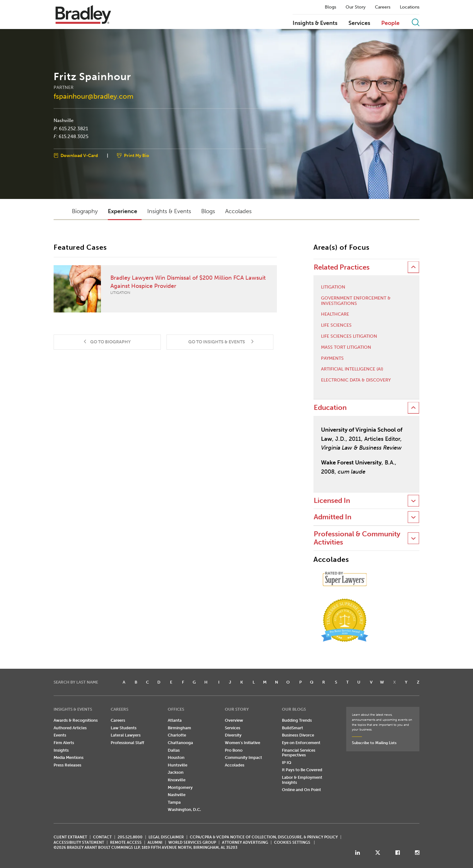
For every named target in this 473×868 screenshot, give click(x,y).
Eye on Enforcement (301, 743)
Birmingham (179, 728)
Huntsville (178, 765)
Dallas (174, 750)
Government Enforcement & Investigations (356, 301)
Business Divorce (298, 735)
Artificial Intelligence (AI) (352, 369)
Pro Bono (234, 750)
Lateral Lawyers (126, 735)
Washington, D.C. (184, 810)
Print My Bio (137, 155)
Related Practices (342, 267)
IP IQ (287, 763)
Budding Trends (297, 720)
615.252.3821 (73, 128)
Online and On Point (301, 790)
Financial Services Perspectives (299, 753)
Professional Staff (127, 743)
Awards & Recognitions (76, 720)
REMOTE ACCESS (126, 842)
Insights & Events (315, 23)
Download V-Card (79, 155)
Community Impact (243, 757)
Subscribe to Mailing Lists (374, 743)
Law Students (124, 728)
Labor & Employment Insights (302, 780)
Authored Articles (70, 728)
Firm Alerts (64, 743)
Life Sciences (336, 325)
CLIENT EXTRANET (70, 837)
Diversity (233, 735)
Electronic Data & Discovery (356, 380)
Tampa (174, 802)
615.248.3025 (73, 137)
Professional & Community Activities (357, 538)
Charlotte (177, 735)
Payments (332, 358)
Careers (383, 7)
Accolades (235, 765)
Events (60, 735)
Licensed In (332, 501)
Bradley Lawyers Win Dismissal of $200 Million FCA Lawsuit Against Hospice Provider (161, 289)
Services (359, 23)
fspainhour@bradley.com (93, 96)
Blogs (330, 7)
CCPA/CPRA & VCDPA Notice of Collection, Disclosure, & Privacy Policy (264, 837)
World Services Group (192, 842)
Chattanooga (180, 743)
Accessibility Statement (79, 842)
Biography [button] (85, 211)
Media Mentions (69, 757)
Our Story (356, 7)
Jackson (176, 772)
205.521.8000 (130, 837)
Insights (61, 750)
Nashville (64, 120)
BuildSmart (292, 728)
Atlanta (175, 720)
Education (330, 408)
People (390, 23)
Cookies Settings (292, 842)
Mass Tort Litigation (346, 347)
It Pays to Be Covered (302, 770)
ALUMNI (155, 842)
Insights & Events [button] (169, 211)
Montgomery (180, 787)
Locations (410, 7)
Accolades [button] (238, 211)
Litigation (333, 287)
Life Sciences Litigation (349, 336)
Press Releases (67, 765)
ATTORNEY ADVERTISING (245, 842)
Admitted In (333, 517)
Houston (176, 757)
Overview (234, 720)
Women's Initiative (242, 743)
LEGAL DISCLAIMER (166, 837)
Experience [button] (123, 211)
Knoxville (177, 780)
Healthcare (335, 314)
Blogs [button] (208, 211)
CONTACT (102, 837)
